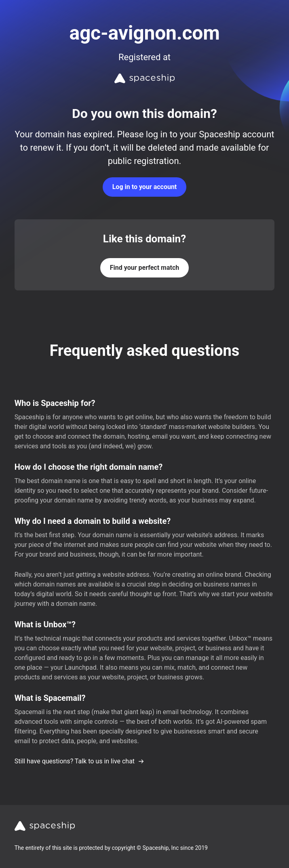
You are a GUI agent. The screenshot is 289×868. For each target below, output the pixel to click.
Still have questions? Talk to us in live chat (79, 761)
